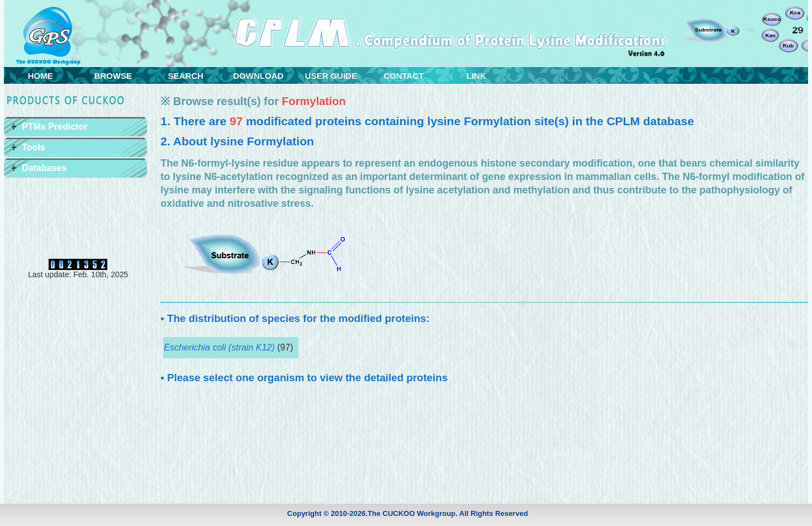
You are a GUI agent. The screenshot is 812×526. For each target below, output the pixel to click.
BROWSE (113, 76)
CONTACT (403, 76)
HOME (41, 76)
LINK (476, 76)
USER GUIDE (331, 76)
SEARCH (186, 76)
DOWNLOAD (258, 76)
